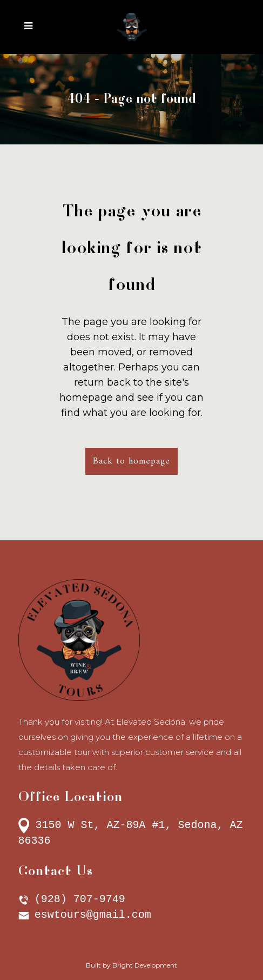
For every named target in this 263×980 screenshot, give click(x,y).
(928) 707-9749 (80, 899)
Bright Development (145, 965)
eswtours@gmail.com (93, 915)
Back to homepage (131, 461)
